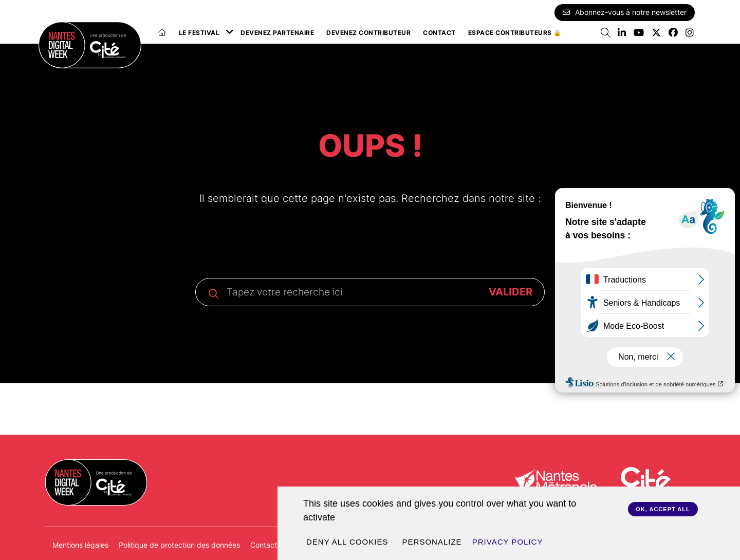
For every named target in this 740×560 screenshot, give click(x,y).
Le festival (199, 33)
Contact (439, 33)
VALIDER (511, 292)
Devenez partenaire (277, 33)
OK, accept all (663, 509)
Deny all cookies (347, 542)
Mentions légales (80, 545)
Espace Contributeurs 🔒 (515, 33)
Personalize (432, 542)
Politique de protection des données (179, 545)
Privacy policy (508, 542)
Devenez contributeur (368, 33)
